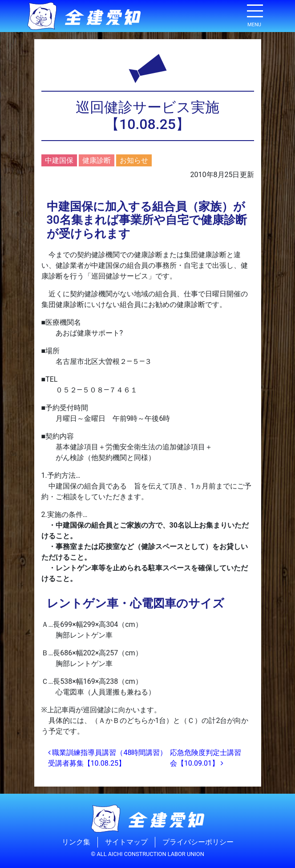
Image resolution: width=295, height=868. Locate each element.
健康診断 (97, 160)
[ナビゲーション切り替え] (255, 14)
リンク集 (76, 842)
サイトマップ (126, 842)
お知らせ (134, 160)
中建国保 (59, 160)
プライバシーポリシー (198, 842)
